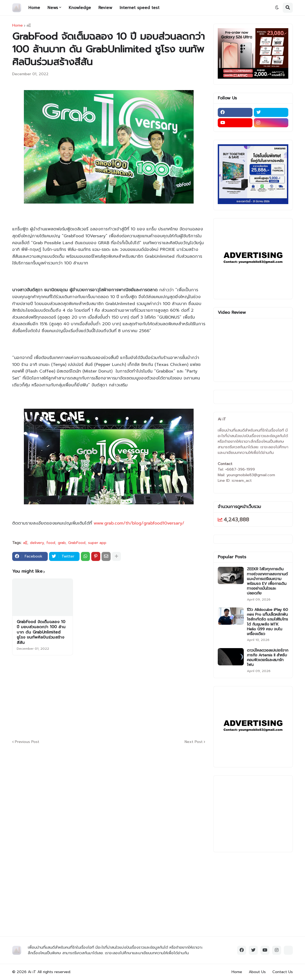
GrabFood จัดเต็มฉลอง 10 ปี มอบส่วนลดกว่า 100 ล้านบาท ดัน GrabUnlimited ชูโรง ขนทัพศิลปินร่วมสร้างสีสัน (41, 632)
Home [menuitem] (34, 8)
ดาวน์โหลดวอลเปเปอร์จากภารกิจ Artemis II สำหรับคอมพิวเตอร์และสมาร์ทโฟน (268, 658)
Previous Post (27, 742)
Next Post (194, 742)
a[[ (29, 26)
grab (62, 543)
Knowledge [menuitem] (80, 8)
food (51, 543)
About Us (257, 972)
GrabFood (77, 543)
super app (97, 543)
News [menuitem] (53, 8)
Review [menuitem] (105, 8)
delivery (37, 543)
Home (18, 26)
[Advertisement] (141, 696)
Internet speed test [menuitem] (140, 8)
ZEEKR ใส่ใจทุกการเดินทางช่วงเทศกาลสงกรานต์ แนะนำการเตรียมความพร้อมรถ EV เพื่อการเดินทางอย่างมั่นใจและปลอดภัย (267, 581)
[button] (277, 8)
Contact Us (283, 972)
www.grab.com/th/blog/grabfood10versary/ (139, 523)
